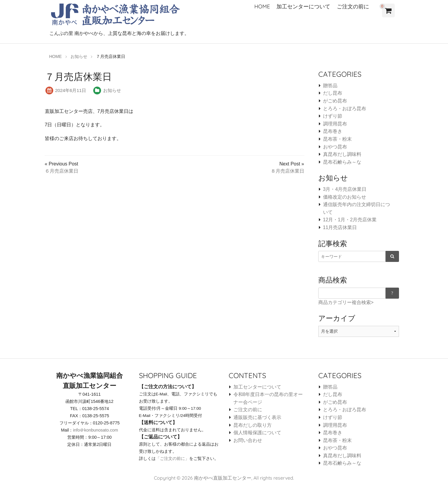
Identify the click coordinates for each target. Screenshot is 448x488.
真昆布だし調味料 (342, 154)
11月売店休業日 (340, 227)
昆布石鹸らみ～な (342, 162)
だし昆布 (333, 93)
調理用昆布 (335, 124)
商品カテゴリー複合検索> (346, 302)
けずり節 (333, 116)
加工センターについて (303, 6)
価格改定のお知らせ (345, 197)
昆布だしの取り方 (253, 425)
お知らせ (112, 90)
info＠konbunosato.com (95, 430)
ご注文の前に (353, 6)
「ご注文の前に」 (172, 458)
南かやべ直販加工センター (223, 478)
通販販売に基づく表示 (257, 417)
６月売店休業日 (62, 171)
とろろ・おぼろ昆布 (345, 109)
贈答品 (330, 86)
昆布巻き (333, 131)
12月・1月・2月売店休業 (350, 220)
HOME (262, 6)
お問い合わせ (248, 440)
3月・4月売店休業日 (345, 189)
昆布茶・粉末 (337, 139)
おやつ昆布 (335, 147)
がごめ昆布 (335, 101)
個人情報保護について (257, 433)
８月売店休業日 (288, 171)
